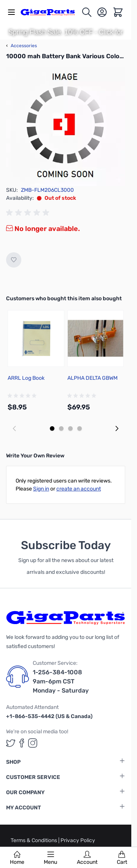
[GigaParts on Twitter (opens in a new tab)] (11, 743)
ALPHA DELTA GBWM (92, 378)
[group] (29, 213)
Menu (50, 858)
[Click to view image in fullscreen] (66, 127)
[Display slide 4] (80, 428)
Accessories (22, 46)
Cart (122, 858)
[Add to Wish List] (14, 260)
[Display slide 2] (61, 428)
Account (87, 858)
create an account (79, 489)
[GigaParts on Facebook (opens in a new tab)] (22, 743)
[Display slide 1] (52, 428)
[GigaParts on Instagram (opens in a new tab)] (33, 743)
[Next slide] (117, 428)
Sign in (41, 489)
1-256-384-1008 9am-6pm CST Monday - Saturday (61, 681)
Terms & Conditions (34, 840)
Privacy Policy (78, 840)
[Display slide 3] (70, 428)
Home (17, 858)
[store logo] (51, 12)
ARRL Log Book (26, 378)
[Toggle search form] (87, 12)
